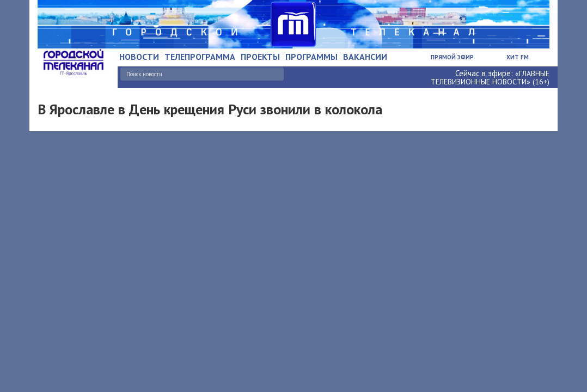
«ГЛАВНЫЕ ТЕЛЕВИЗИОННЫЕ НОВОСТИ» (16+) (490, 78)
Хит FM (518, 57)
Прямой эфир (452, 57)
